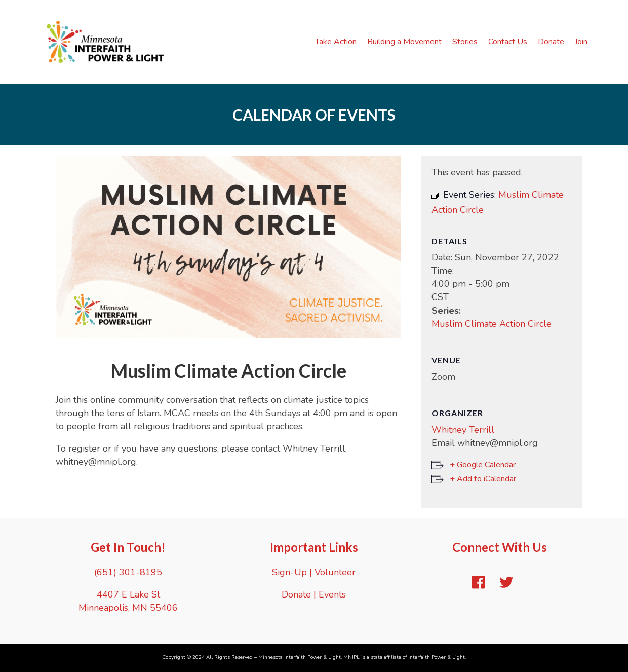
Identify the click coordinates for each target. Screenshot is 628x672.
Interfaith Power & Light (437, 657)
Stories (465, 42)
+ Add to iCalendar (483, 479)
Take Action (336, 42)
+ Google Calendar (483, 465)
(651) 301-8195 (128, 572)
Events (332, 594)
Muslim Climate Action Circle (492, 324)
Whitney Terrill (463, 430)
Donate (551, 42)
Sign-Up (289, 572)
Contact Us (508, 42)
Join (581, 42)
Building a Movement (404, 42)
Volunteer (335, 572)
